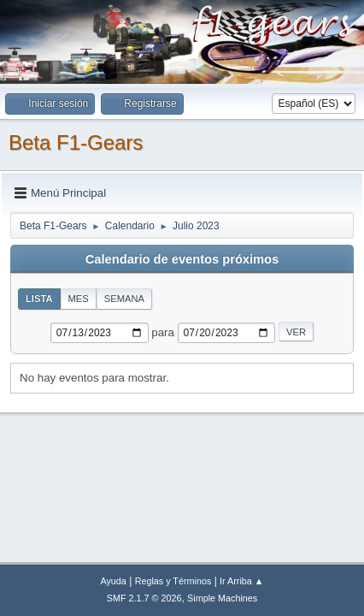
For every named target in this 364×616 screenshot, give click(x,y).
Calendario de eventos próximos (182, 259)
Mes (79, 299)
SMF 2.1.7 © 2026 (144, 598)
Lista (39, 299)
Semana (124, 299)
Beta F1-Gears (76, 142)
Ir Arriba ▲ (241, 581)
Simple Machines (222, 598)
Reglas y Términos (173, 581)
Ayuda (113, 581)
